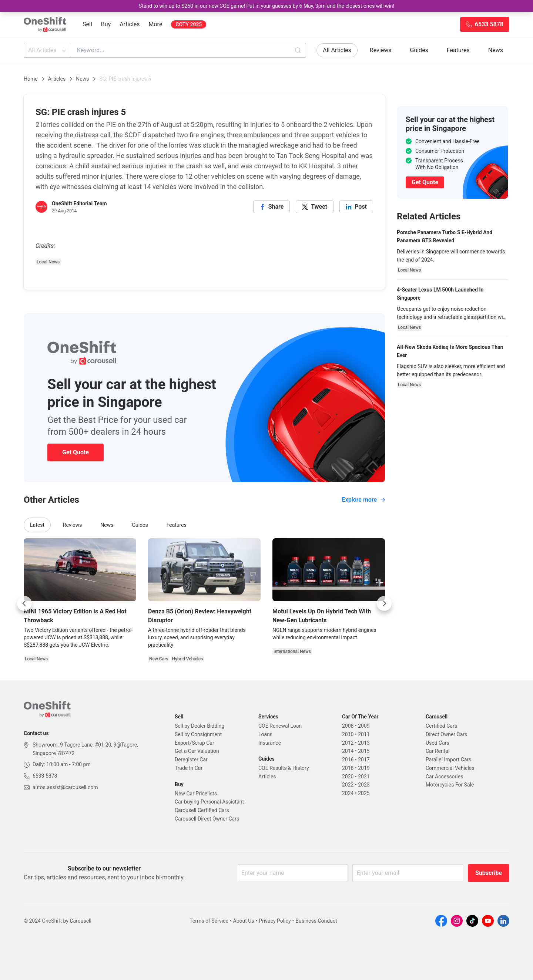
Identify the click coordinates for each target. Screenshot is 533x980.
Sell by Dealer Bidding (200, 726)
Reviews (381, 50)
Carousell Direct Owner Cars (207, 819)
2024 (348, 793)
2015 (364, 751)
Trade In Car (189, 768)
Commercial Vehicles (450, 768)
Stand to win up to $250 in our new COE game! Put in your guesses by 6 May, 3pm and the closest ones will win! (266, 6)
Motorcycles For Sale (450, 785)
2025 (364, 793)
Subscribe (489, 873)
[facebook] (272, 207)
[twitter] (315, 207)
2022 (348, 785)
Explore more (363, 500)
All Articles (48, 50)
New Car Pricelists (196, 794)
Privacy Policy (275, 921)
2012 (348, 743)
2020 (348, 777)
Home (31, 79)
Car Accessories (444, 777)
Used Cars (438, 743)
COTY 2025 (189, 24)
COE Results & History (284, 768)
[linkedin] (356, 207)
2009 (364, 726)
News (496, 50)
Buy (106, 24)
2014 (348, 751)
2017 (364, 760)
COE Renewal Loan (280, 726)
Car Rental (438, 751)
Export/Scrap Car (195, 743)
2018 (348, 768)
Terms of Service (209, 921)
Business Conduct (316, 921)
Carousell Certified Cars (202, 810)
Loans (265, 734)
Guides (419, 50)
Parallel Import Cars (448, 760)
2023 (364, 785)
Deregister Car (191, 760)
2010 (348, 734)
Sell (87, 24)
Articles (130, 24)
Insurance (270, 743)
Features (458, 50)
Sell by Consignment (198, 734)
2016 (348, 760)
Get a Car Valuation (197, 751)
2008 (348, 726)
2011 (364, 734)
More (156, 24)
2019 (364, 768)
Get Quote (76, 452)
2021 (364, 777)
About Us (244, 921)
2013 (364, 743)
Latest (37, 525)
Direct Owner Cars (446, 734)
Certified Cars (441, 726)
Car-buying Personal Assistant (209, 802)
